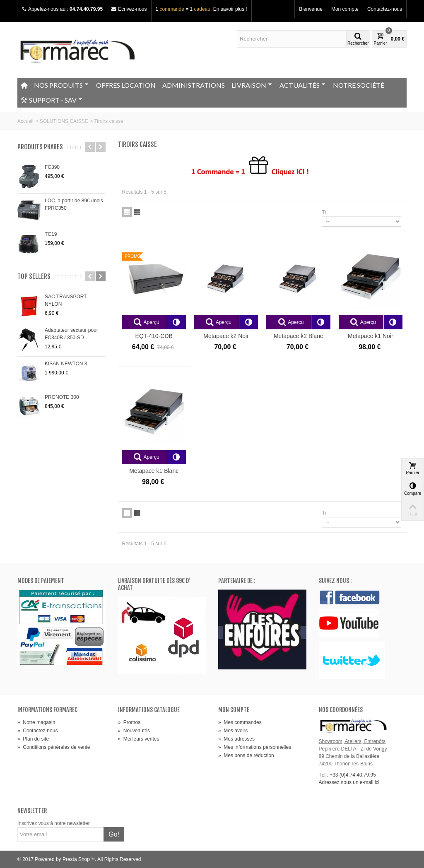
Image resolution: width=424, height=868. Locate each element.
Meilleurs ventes (139, 739)
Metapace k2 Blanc (298, 336)
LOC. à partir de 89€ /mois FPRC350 (74, 204)
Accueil (25, 121)
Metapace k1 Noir (371, 336)
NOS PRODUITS (61, 85)
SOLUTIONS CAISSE (64, 121)
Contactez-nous (385, 9)
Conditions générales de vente (54, 747)
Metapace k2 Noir (226, 336)
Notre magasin (36, 722)
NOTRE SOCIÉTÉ (359, 85)
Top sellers (34, 277)
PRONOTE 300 (62, 397)
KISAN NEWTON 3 (66, 364)
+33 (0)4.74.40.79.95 (353, 775)
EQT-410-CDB (154, 336)
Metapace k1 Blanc (154, 471)
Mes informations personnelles (255, 747)
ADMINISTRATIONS (194, 85)
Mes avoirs (233, 731)
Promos (129, 722)
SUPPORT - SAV (52, 100)
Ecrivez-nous (132, 9)
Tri (325, 212)
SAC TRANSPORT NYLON (66, 300)
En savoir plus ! (230, 9)
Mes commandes (240, 722)
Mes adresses (236, 739)
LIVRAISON (252, 85)
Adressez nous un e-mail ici (349, 782)
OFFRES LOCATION (126, 85)
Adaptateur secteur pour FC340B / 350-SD (71, 334)
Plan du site (33, 739)
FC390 (52, 167)
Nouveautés (134, 731)
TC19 (51, 234)
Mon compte (345, 9)
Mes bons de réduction (246, 755)
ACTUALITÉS (302, 85)
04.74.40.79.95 (86, 9)
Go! (114, 834)
